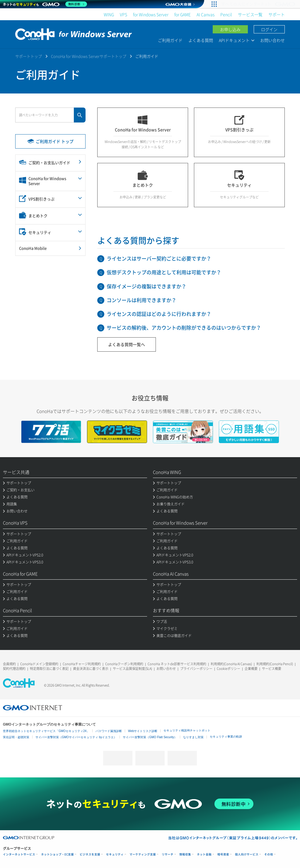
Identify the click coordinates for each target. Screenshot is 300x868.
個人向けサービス (247, 854)
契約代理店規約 (14, 669)
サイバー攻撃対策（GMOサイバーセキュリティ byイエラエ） (76, 737)
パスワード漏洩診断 (109, 731)
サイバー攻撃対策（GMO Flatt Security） (150, 737)
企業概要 (251, 669)
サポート (277, 14)
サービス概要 (272, 669)
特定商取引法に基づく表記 (49, 669)
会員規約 (9, 664)
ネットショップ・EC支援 (57, 854)
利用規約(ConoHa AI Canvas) (231, 664)
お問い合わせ (272, 40)
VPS (123, 14)
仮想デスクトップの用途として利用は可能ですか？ (164, 272)
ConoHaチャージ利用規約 (82, 664)
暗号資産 (223, 854)
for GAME (183, 14)
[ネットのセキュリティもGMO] (45, 4)
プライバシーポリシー (196, 669)
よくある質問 (201, 40)
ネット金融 (204, 854)
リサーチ (168, 854)
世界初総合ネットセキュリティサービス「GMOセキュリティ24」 (46, 731)
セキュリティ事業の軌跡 (226, 737)
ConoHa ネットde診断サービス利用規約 (177, 664)
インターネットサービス (19, 854)
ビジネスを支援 (90, 854)
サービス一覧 (250, 14)
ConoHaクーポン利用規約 (124, 664)
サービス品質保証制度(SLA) (132, 669)
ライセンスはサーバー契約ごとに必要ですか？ (159, 258)
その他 (269, 854)
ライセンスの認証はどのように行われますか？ (159, 314)
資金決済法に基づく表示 (91, 669)
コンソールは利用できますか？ (142, 300)
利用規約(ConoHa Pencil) (275, 664)
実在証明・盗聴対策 (16, 737)
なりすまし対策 (193, 737)
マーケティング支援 (143, 854)
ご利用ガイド (170, 40)
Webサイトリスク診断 (143, 731)
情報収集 (185, 854)
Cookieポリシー (229, 669)
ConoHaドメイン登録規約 (39, 664)
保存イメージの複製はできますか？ (146, 286)
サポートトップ (29, 56)
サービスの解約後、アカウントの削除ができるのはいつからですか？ (184, 327)
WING (109, 14)
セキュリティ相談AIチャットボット (187, 730)
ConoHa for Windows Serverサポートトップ (89, 56)
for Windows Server (151, 14)
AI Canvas (206, 14)
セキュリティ (115, 854)
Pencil (226, 14)
